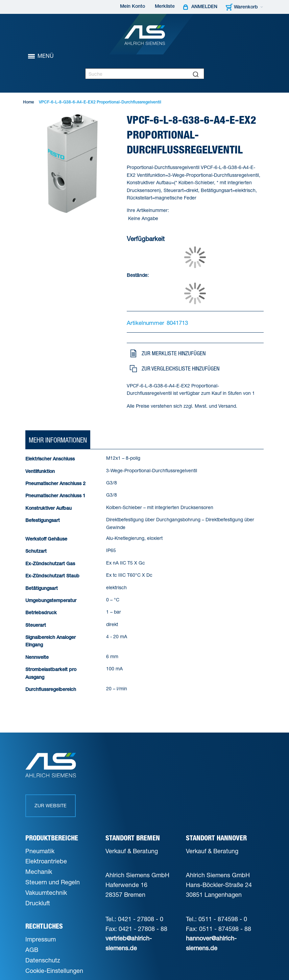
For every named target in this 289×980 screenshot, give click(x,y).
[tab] (58, 440)
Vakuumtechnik (46, 892)
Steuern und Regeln (53, 882)
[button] (194, 353)
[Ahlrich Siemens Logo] (145, 35)
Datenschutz (43, 960)
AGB (32, 950)
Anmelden (204, 7)
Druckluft (38, 903)
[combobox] (145, 74)
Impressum (41, 939)
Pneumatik (40, 851)
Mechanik (39, 871)
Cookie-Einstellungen (54, 971)
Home (29, 102)
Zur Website (51, 805)
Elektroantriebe (46, 861)
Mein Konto (133, 7)
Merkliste (165, 7)
